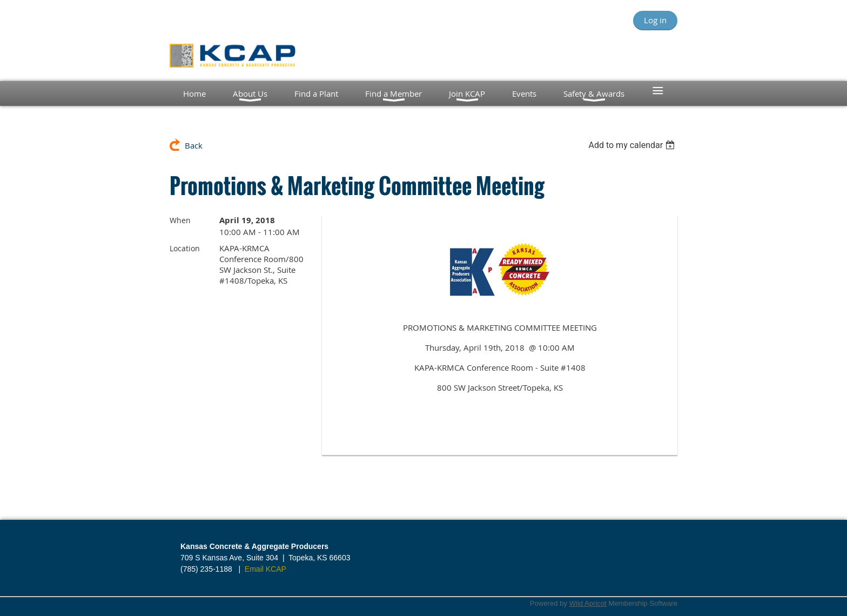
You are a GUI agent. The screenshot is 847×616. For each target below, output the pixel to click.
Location (185, 248)
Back (194, 145)
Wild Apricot (588, 603)
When (180, 220)
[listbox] (633, 145)
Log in (655, 20)
